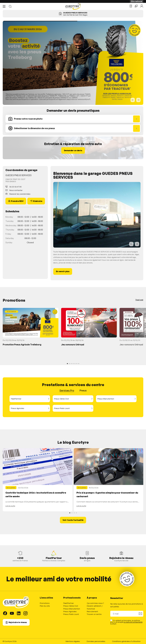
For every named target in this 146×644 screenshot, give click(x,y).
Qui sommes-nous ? (95, 603)
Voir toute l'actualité (73, 520)
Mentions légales (73, 641)
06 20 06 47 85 (15, 187)
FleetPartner (16, 399)
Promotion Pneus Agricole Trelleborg (22, 345)
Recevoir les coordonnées (20, 194)
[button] (5, 6)
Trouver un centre (94, 614)
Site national (137, 1)
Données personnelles (96, 641)
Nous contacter (16, 190)
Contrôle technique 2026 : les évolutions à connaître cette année (36, 494)
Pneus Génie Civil (61, 399)
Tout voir (139, 300)
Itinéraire (37, 201)
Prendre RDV (17, 201)
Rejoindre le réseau (18, 622)
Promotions (45, 603)
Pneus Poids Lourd (62, 408)
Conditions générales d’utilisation (126, 641)
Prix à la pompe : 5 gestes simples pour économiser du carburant (107, 494)
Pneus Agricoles (18, 408)
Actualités (11, 488)
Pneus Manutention (106, 399)
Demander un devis (73, 150)
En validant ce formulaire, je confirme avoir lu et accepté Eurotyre (126, 622)
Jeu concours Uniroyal (73, 345)
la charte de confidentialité (133, 622)
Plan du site (45, 606)
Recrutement (92, 611)
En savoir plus (63, 271)
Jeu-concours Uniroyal (131, 345)
